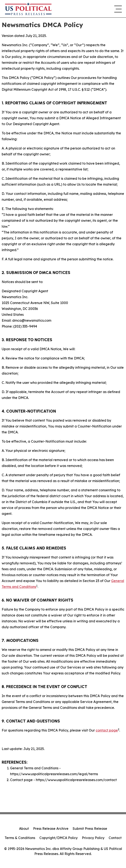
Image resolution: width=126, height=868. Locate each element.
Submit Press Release (90, 829)
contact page (107, 730)
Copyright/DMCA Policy (58, 838)
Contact (115, 838)
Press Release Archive (51, 829)
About (24, 829)
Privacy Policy (93, 838)
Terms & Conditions (20, 838)
